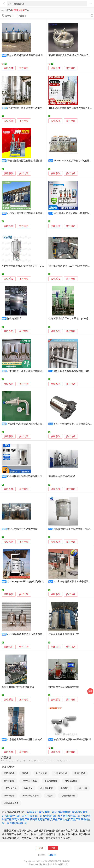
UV (57, 761)
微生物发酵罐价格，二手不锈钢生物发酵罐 (71, 266)
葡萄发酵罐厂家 (21, 819)
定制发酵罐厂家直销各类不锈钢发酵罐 (27, 108)
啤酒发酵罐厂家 (51, 816)
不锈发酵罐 (9, 773)
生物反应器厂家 (72, 819)
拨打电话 (24, 68)
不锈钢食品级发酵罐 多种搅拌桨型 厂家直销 (24, 266)
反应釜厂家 (56, 819)
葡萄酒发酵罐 (71, 781)
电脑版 (52, 855)
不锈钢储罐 (9, 796)
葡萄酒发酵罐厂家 (40, 819)
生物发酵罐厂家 (18, 823)
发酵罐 (25, 773)
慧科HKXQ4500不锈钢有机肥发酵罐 (26, 582)
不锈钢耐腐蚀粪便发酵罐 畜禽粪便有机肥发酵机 (32, 213)
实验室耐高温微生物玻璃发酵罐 (18, 687)
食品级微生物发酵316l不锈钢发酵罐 (72, 739)
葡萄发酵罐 (9, 781)
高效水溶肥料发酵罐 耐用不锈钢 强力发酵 (29, 55)
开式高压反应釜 (11, 803)
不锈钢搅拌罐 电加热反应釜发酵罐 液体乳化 (30, 634)
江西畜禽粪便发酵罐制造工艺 (64, 634)
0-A (3, 761)
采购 (90, 691)
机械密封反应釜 (68, 796)
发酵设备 (28, 788)
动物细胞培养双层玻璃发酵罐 (64, 687)
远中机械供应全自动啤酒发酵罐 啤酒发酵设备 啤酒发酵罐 (37, 371)
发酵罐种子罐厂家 (15, 816)
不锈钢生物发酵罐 (30, 796)
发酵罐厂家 (48, 812)
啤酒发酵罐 (80, 773)
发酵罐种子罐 (61, 773)
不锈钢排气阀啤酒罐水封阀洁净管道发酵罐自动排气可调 (36, 424)
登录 (41, 848)
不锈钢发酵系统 (29, 781)
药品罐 (50, 796)
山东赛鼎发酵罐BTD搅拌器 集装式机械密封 (29, 739)
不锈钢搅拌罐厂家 (65, 812)
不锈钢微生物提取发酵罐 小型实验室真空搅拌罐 (32, 161)
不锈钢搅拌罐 (10, 788)
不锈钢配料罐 (51, 781)
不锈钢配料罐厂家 (70, 816)
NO (39, 761)
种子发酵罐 (41, 773)
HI (24, 761)
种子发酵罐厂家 (34, 816)
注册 (53, 848)
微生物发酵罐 (14, 319)
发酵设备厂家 (34, 812)
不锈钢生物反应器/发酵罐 (62, 476)
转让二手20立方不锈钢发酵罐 (22, 529)
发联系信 (9, 68)
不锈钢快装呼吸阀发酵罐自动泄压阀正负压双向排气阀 (35, 476)
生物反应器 (82, 788)
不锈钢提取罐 (47, 788)
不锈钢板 (65, 788)
